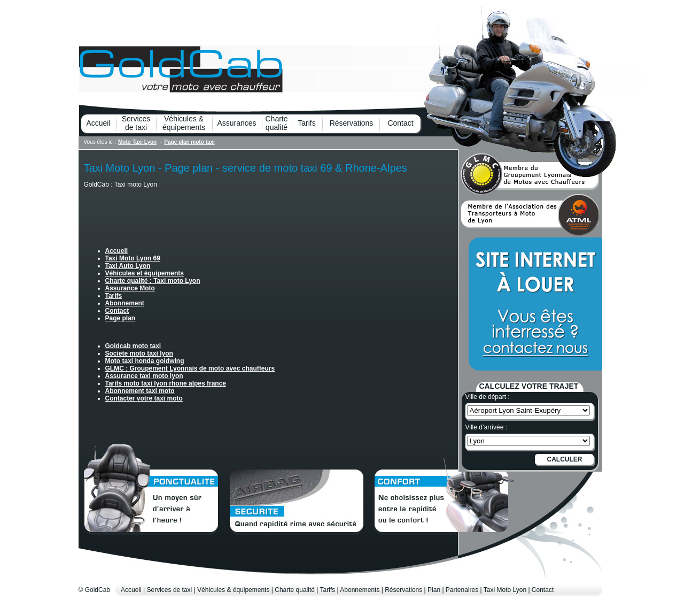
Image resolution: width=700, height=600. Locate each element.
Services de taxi (136, 123)
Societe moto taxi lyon (139, 353)
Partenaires (462, 590)
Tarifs (306, 123)
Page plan (120, 318)
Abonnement (125, 303)
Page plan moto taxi (189, 142)
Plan (434, 590)
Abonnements (360, 590)
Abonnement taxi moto (140, 391)
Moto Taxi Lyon (137, 142)
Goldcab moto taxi (133, 346)
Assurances (236, 123)
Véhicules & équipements (184, 123)
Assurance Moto (130, 288)
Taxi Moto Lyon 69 (133, 258)
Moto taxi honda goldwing (145, 361)
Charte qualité (276, 123)
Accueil (98, 123)
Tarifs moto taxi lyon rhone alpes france (166, 383)
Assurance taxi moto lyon (144, 376)
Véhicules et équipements (145, 273)
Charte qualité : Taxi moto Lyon (153, 281)
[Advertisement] (209, 211)
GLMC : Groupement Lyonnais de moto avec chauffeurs (190, 368)
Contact (400, 123)
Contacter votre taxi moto (144, 398)
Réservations (352, 123)
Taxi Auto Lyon (128, 266)
